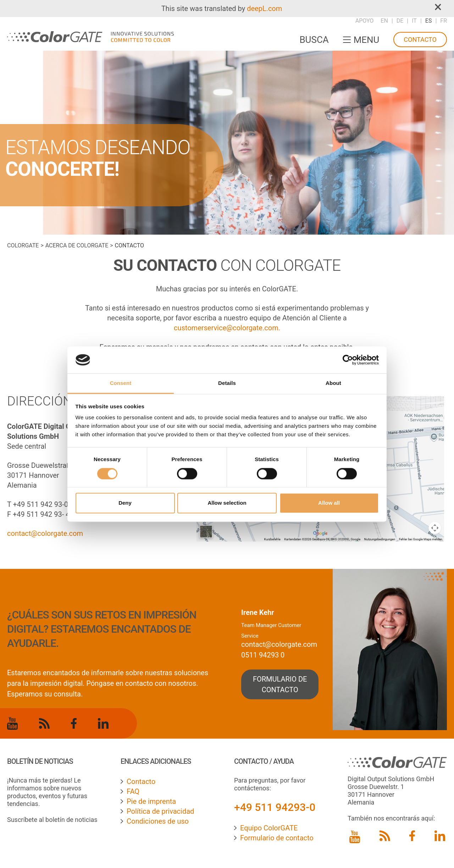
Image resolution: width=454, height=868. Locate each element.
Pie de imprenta (151, 801)
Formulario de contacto (277, 838)
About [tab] (333, 383)
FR (444, 21)
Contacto (420, 40)
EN (384, 21)
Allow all (329, 503)
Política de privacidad (160, 811)
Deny (125, 503)
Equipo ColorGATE (269, 828)
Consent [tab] (121, 383)
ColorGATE (23, 245)
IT (414, 21)
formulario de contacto (280, 684)
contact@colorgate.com (45, 533)
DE (400, 21)
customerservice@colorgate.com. (227, 328)
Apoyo (365, 21)
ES (429, 21)
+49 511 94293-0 (275, 807)
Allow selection (227, 503)
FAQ (133, 791)
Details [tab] (227, 383)
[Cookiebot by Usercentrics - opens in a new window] (348, 360)
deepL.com (264, 9)
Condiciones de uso (158, 821)
